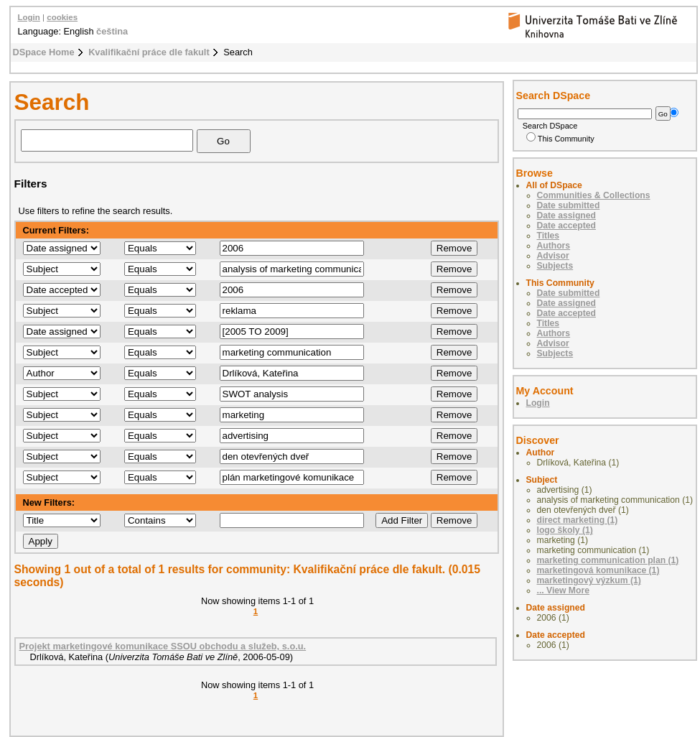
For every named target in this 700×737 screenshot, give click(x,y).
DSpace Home (44, 52)
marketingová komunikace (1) (598, 570)
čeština (112, 31)
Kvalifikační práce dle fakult (149, 52)
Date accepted (566, 226)
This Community (560, 139)
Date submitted (569, 205)
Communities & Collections (594, 195)
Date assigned (566, 215)
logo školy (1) (565, 530)
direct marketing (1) (578, 520)
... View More (563, 590)
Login (29, 17)
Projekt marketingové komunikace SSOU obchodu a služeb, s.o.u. (163, 646)
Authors (554, 246)
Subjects (555, 266)
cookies (62, 17)
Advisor (553, 256)
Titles (549, 236)
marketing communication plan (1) (608, 560)
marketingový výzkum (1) (589, 580)
